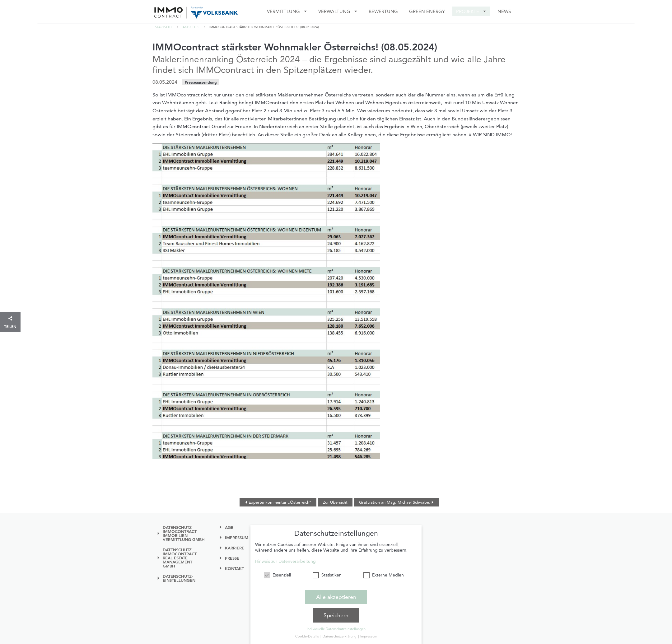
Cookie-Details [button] (308, 636)
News (504, 11)
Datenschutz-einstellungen (179, 578)
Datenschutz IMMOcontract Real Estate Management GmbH (180, 558)
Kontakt (234, 569)
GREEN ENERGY (427, 11)
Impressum (237, 538)
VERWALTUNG (334, 11)
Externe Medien (384, 575)
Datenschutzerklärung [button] (340, 636)
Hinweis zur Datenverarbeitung (285, 561)
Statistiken (327, 575)
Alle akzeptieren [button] (336, 597)
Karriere (235, 548)
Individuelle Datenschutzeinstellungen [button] (336, 629)
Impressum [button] (369, 636)
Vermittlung (283, 11)
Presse (232, 558)
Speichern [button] (336, 615)
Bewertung (383, 11)
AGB (229, 527)
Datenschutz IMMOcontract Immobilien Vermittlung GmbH (184, 534)
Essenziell (277, 575)
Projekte (468, 11)
